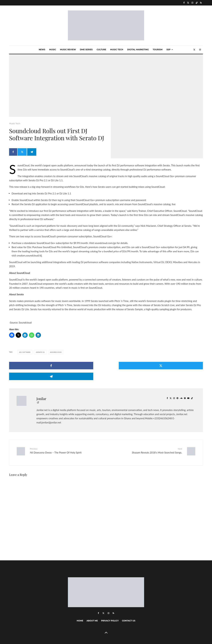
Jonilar (41, 388)
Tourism (158, 50)
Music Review (68, 50)
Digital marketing (138, 50)
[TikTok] (197, 3)
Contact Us (129, 607)
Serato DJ (41, 352)
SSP (168, 50)
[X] (188, 3)
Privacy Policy (110, 607)
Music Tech (117, 50)
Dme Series (86, 50)
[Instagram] (192, 3)
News (42, 50)
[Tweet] (23, 154)
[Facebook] (184, 3)
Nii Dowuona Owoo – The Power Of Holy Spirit (67, 440)
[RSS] (201, 3)
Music (53, 50)
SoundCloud (56, 352)
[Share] (13, 154)
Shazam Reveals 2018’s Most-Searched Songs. (145, 440)
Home (80, 607)
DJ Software (25, 352)
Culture (101, 50)
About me (92, 607)
